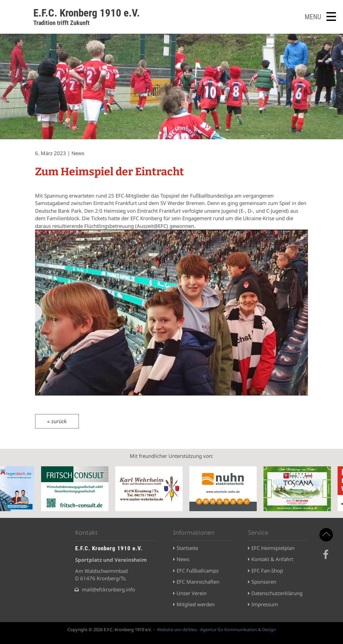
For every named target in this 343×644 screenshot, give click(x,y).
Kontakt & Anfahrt (272, 559)
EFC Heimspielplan (273, 548)
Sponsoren (264, 582)
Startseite (187, 548)
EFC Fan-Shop (267, 570)
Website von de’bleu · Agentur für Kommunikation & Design (216, 630)
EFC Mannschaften (198, 582)
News (183, 559)
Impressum (265, 604)
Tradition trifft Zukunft (61, 23)
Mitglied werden (196, 604)
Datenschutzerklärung (277, 593)
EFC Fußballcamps (198, 570)
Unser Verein (192, 593)
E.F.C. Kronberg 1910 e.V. (87, 13)
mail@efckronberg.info (108, 589)
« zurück (57, 421)
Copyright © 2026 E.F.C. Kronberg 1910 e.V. (110, 630)
